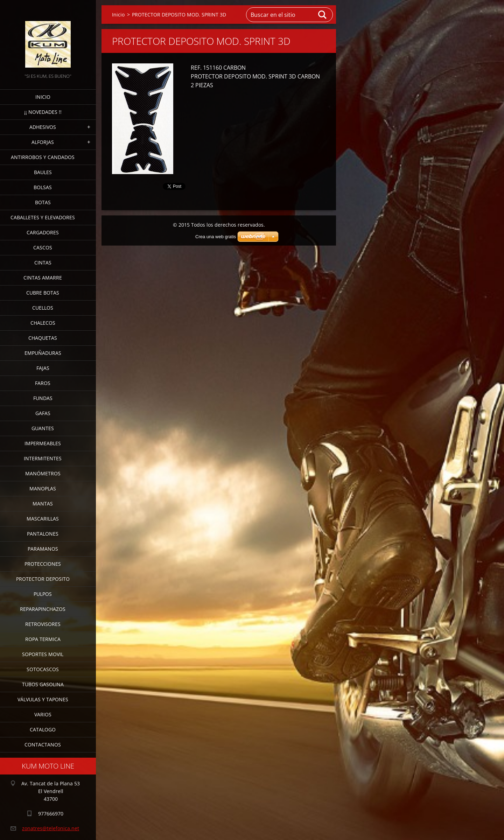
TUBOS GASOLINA (43, 684)
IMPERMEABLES (43, 443)
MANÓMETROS (43, 473)
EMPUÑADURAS (43, 353)
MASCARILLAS (43, 519)
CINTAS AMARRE (43, 278)
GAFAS (43, 413)
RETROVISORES (43, 624)
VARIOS (43, 714)
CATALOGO (43, 729)
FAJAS (43, 368)
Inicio (43, 97)
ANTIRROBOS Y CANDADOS (43, 157)
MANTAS (43, 504)
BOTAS (43, 202)
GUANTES (43, 428)
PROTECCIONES (43, 564)
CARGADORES (43, 232)
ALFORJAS (43, 142)
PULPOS (43, 594)
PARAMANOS (43, 549)
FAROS (43, 383)
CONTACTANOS (43, 745)
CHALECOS (43, 323)
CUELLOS (43, 308)
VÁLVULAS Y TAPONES (43, 699)
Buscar (323, 15)
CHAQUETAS (43, 338)
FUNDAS (43, 398)
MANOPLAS (43, 488)
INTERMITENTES (43, 458)
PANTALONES (43, 534)
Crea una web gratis (216, 237)
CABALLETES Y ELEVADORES (43, 217)
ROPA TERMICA (43, 639)
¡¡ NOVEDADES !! (43, 112)
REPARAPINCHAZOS (43, 609)
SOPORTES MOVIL (43, 654)
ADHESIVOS (43, 127)
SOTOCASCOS (43, 669)
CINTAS (43, 263)
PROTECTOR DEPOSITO (43, 579)
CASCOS (43, 247)
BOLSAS (43, 187)
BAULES (43, 172)
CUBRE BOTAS (43, 293)
